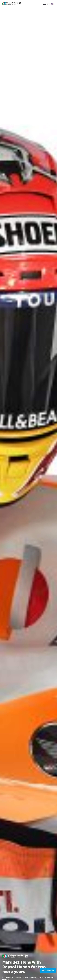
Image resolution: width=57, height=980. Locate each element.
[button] (52, 4)
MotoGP (50, 977)
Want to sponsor (48, 970)
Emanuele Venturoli (13, 977)
